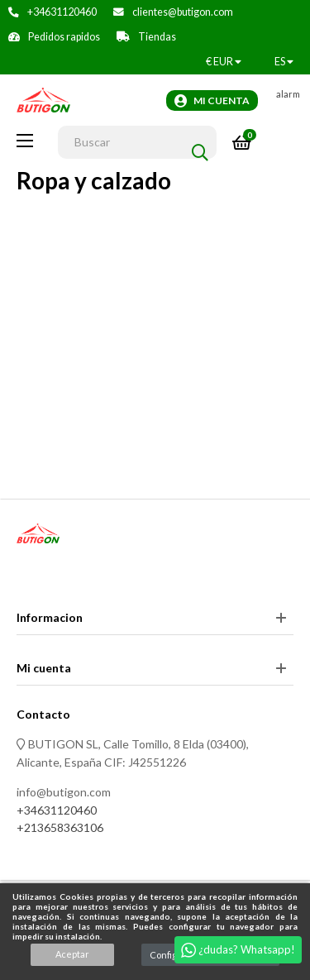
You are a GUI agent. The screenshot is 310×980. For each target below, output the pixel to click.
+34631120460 (62, 12)
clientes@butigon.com (183, 12)
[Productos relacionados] (224, 62)
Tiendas (157, 37)
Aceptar (72, 954)
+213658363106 (60, 827)
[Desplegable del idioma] (284, 62)
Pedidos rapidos (64, 37)
